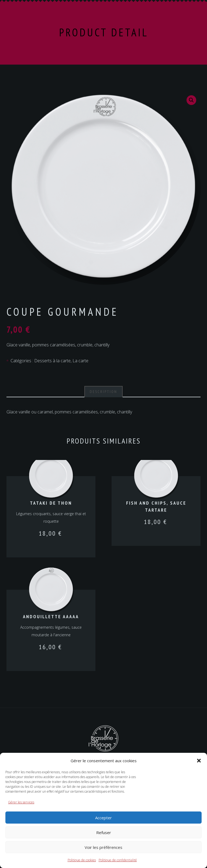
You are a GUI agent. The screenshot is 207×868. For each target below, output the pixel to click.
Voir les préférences (103, 847)
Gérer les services (21, 802)
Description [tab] (103, 392)
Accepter (103, 818)
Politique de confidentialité (118, 860)
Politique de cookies (82, 860)
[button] (199, 761)
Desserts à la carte (52, 361)
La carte (80, 361)
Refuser (104, 832)
